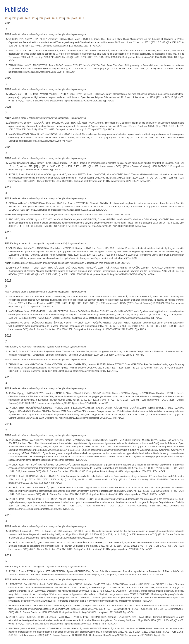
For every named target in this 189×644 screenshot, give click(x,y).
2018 (41, 18)
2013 (75, 18)
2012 (81, 18)
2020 (28, 18)
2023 (7, 18)
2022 (14, 18)
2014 (68, 18)
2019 (34, 18)
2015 (61, 18)
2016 (55, 18)
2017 (48, 18)
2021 (21, 18)
